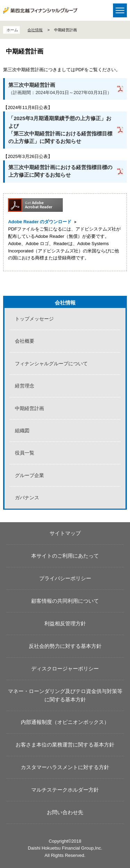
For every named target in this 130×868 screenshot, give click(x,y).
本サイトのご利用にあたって (65, 556)
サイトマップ (65, 533)
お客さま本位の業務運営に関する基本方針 (65, 745)
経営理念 (25, 386)
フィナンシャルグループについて (51, 364)
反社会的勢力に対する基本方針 (65, 646)
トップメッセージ (34, 319)
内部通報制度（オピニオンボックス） (65, 722)
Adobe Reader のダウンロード (40, 222)
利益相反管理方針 (65, 623)
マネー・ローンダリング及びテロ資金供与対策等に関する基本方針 (65, 695)
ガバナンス (27, 498)
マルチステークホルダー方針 (65, 790)
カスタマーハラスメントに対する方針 (65, 767)
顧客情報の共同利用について (65, 601)
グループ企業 (29, 475)
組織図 (22, 431)
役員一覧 (25, 453)
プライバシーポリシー (65, 578)
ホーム (12, 30)
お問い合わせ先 (65, 812)
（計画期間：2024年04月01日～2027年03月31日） (60, 89)
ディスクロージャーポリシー (65, 669)
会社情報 (35, 30)
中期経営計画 (29, 408)
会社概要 (25, 341)
